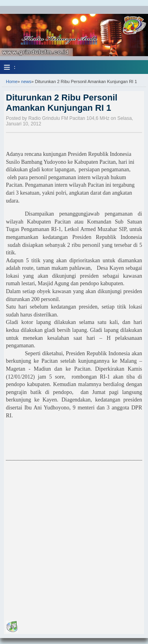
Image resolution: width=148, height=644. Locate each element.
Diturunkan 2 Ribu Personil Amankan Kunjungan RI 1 (62, 103)
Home (12, 81)
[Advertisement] (74, 539)
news (26, 81)
